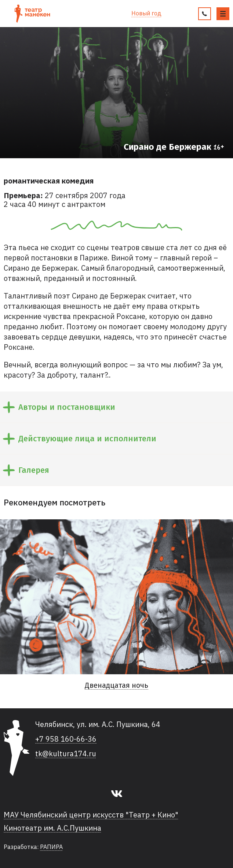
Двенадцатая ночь (116, 685)
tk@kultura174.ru (66, 754)
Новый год (146, 13)
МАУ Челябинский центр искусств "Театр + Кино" (91, 815)
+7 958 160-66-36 (66, 739)
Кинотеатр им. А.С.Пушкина (52, 828)
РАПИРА (51, 847)
